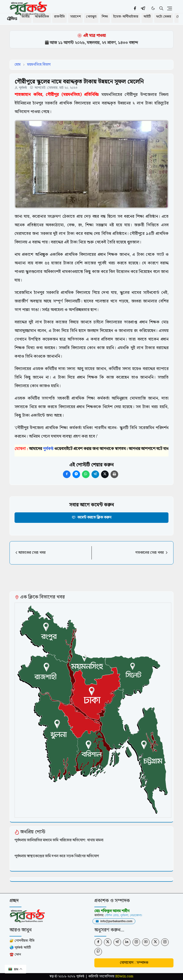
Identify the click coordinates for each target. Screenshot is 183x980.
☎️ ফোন (15, 955)
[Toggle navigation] (170, 9)
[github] (98, 952)
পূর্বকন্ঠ (23, 88)
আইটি (147, 17)
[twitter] (108, 942)
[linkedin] (127, 942)
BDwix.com (124, 976)
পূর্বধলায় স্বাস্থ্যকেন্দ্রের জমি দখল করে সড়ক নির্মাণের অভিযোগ (57, 856)
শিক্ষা (105, 17)
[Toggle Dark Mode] (153, 8)
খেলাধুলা (91, 17)
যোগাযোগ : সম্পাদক (134, 963)
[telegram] (143, 8)
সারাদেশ (75, 17)
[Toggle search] (161, 8)
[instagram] (136, 942)
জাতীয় (25, 17)
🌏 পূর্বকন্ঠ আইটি (20, 948)
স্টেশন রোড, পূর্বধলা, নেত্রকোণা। (123, 915)
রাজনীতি (59, 17)
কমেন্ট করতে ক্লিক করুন (91, 517)
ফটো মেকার (164, 17)
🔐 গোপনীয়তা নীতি (22, 941)
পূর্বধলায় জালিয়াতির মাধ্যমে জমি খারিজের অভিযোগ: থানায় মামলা (59, 840)
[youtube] (146, 942)
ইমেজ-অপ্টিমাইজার (126, 17)
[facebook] (135, 8)
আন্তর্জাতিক (42, 17)
